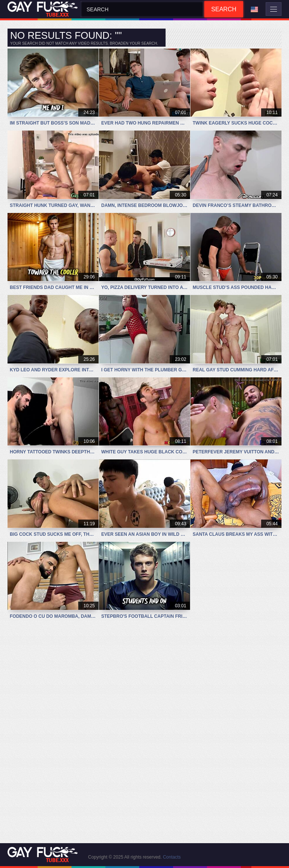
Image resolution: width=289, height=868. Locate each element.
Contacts (172, 857)
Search (224, 9)
